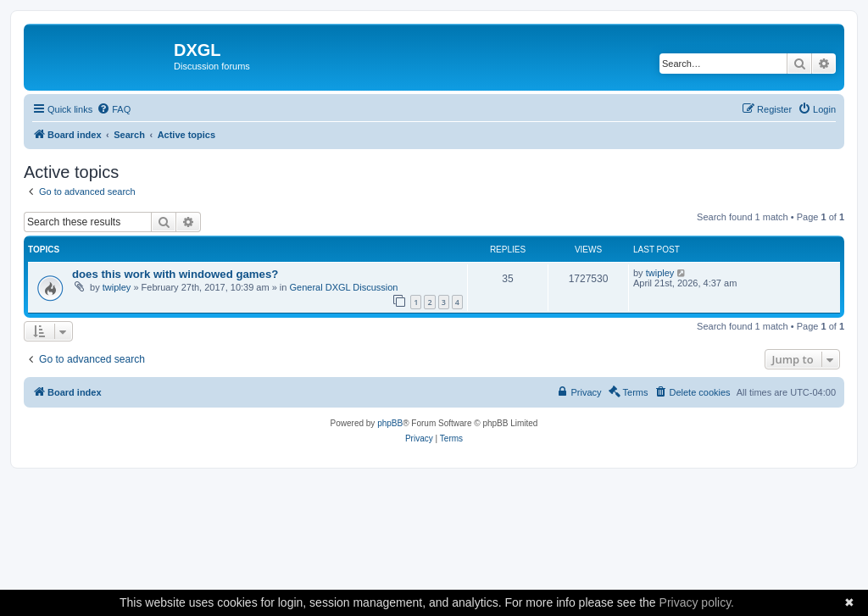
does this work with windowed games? (175, 274)
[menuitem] (114, 109)
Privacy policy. (697, 602)
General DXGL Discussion (344, 287)
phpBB (390, 423)
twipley (117, 287)
